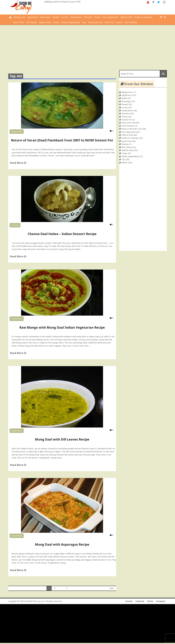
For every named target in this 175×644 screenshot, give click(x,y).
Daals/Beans (76, 17)
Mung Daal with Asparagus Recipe (62, 544)
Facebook (140, 601)
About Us (109, 22)
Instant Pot (127, 120)
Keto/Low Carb (95, 22)
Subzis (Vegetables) (70, 22)
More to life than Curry (132, 129)
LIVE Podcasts (128, 126)
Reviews (125, 144)
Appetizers (33, 17)
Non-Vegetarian (110, 17)
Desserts (88, 17)
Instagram (161, 601)
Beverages (45, 17)
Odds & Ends (126, 17)
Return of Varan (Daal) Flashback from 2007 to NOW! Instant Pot (62, 140)
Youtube (129, 601)
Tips (84, 22)
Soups (56, 22)
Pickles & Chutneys (143, 17)
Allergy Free (19, 17)
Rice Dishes (32, 22)
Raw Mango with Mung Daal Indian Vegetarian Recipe (62, 327)
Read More (18, 163)
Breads (56, 17)
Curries (65, 17)
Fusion (98, 17)
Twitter (150, 601)
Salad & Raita (45, 22)
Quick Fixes (19, 22)
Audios (125, 98)
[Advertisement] (87, 46)
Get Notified (131, 22)
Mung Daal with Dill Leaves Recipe (62, 439)
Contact (119, 22)
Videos (125, 163)
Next (112, 588)
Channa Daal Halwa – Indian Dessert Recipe (62, 234)
